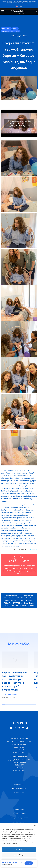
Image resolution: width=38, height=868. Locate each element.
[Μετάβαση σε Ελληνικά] (21, 6)
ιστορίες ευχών (32, 549)
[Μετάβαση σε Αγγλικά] (17, 6)
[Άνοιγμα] (3, 11)
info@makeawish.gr (19, 752)
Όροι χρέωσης (27, 3)
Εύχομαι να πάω (13, 694)
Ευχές (4, 694)
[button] (35, 825)
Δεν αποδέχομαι (19, 855)
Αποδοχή (19, 849)
